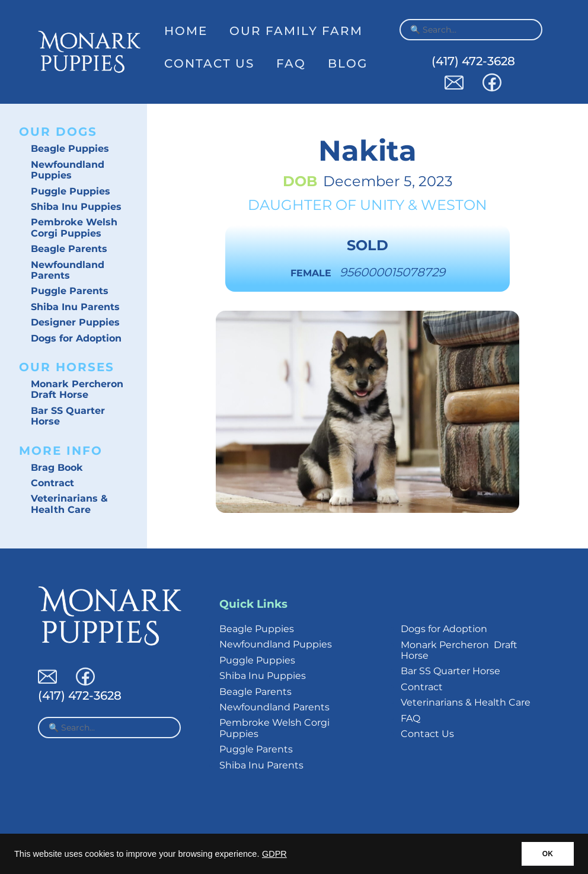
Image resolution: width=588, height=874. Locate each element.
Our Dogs (58, 132)
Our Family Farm (296, 31)
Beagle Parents (69, 249)
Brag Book (57, 468)
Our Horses (67, 367)
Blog (348, 63)
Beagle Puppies (70, 149)
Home (186, 31)
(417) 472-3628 (473, 61)
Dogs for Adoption (76, 338)
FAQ (291, 63)
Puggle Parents (70, 291)
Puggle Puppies (71, 191)
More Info (61, 451)
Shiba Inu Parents (75, 307)
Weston (454, 205)
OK (548, 854)
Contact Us (209, 63)
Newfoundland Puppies (68, 170)
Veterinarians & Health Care (69, 504)
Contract (52, 483)
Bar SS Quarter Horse (68, 416)
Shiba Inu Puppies (76, 207)
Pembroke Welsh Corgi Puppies (74, 227)
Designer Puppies (75, 322)
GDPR (274, 854)
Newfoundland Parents (68, 270)
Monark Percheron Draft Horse (77, 389)
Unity (382, 205)
